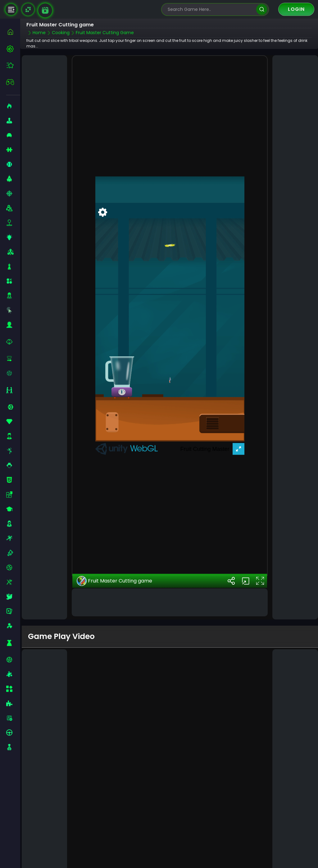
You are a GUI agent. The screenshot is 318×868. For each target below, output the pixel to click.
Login (296, 9)
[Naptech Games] (28, 9)
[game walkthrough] (45, 10)
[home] (13, 32)
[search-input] (211, 9)
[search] (262, 9)
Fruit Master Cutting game (114, 568)
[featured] (13, 65)
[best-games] (13, 49)
